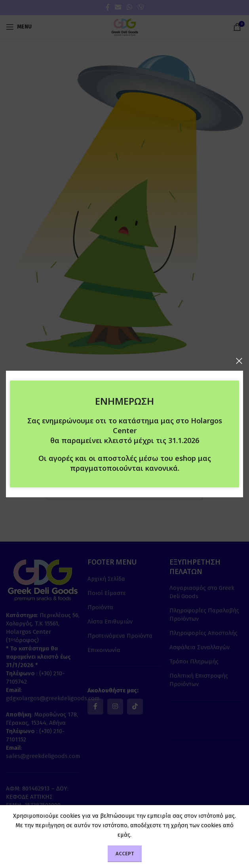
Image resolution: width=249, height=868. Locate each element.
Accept (125, 854)
